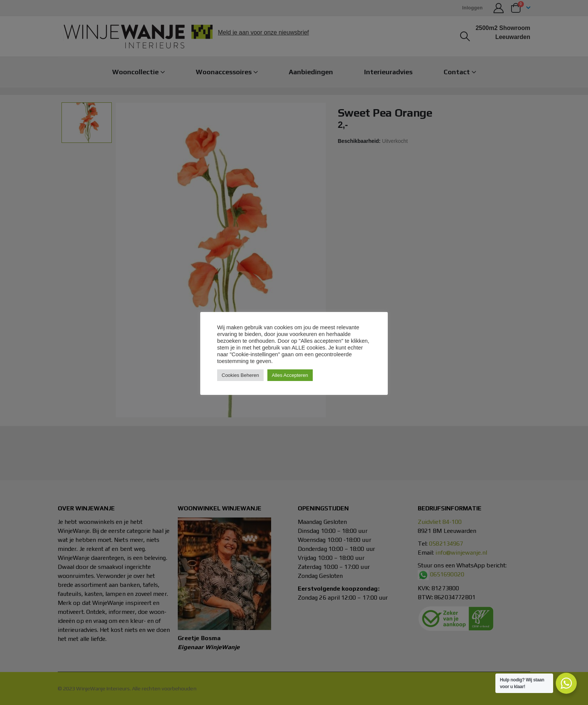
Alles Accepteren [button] (290, 375)
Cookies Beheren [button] (240, 375)
